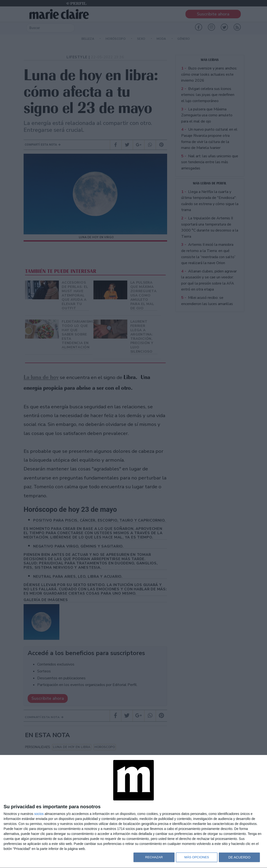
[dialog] (133, 812)
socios (39, 814)
